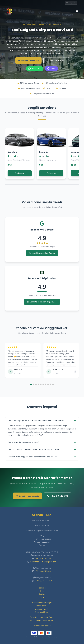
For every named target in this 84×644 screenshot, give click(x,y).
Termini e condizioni (42, 539)
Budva (42, 594)
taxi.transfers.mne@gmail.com (43, 562)
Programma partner (42, 542)
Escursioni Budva (42, 609)
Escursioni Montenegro (42, 603)
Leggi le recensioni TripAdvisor (42, 302)
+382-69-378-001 (43, 571)
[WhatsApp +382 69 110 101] (35, 69)
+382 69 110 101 (56, 61)
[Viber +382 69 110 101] (51, 69)
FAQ (42, 536)
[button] (31, 384)
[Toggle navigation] (77, 11)
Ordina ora (20, 173)
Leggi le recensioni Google (42, 253)
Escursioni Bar (42, 606)
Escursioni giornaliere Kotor (42, 620)
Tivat (42, 591)
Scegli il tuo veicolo (28, 61)
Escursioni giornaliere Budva (42, 617)
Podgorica (42, 588)
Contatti (42, 545)
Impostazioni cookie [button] (42, 626)
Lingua (71, 3)
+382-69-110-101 (43, 559)
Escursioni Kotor (42, 612)
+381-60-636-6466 (43, 581)
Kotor (42, 597)
